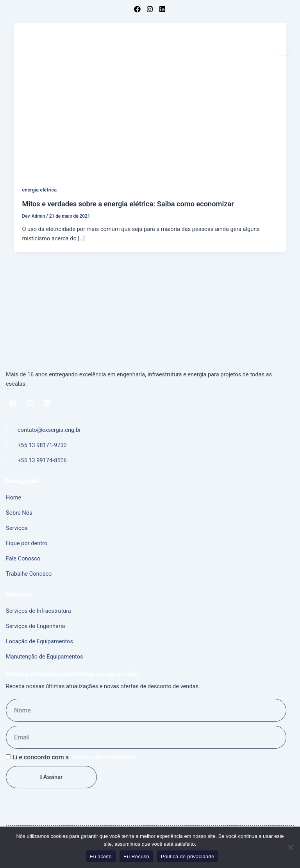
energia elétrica (39, 190)
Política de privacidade (188, 856)
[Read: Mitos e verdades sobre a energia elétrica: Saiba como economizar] (150, 99)
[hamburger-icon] (284, 48)
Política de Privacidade (104, 757)
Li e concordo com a (74, 757)
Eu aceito (101, 856)
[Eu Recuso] (290, 847)
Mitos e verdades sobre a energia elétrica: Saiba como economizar (128, 204)
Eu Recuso (136, 856)
